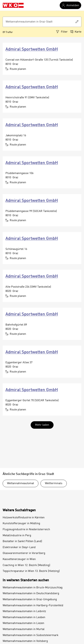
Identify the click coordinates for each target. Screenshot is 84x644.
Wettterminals (54, 483)
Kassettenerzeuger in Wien (19, 559)
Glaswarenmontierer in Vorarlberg (24, 553)
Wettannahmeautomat (21, 483)
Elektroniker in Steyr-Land (19, 547)
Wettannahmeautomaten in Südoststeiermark (31, 635)
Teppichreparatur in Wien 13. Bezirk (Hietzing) (31, 571)
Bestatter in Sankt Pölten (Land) (22, 541)
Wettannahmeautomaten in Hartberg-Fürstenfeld (33, 606)
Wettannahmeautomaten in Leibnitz (24, 611)
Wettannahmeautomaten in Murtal (24, 629)
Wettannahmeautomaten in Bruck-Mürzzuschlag (33, 588)
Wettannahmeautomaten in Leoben (24, 617)
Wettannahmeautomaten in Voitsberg (25, 641)
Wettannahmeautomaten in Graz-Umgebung (30, 600)
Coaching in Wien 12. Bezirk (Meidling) (26, 565)
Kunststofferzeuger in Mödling (21, 523)
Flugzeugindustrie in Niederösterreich (26, 530)
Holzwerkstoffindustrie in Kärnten (24, 518)
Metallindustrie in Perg (17, 536)
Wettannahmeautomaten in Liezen (23, 623)
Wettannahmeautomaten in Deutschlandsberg (31, 593)
